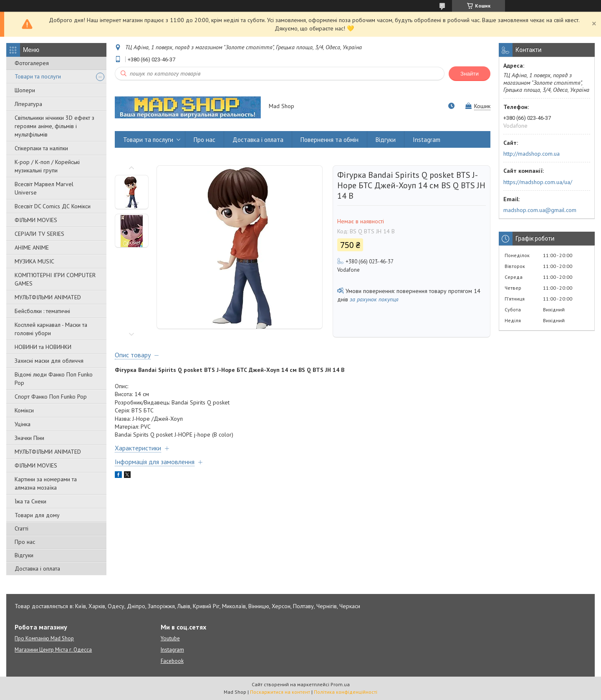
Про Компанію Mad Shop (44, 638)
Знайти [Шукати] (470, 74)
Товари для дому (37, 515)
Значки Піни (29, 438)
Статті (21, 528)
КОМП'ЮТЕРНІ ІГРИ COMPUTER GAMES (55, 279)
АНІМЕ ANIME (32, 248)
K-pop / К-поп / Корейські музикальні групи (47, 166)
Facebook (172, 661)
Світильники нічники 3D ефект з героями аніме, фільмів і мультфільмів (54, 126)
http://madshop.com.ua (532, 154)
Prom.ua (340, 684)
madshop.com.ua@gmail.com (540, 210)
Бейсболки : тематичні (42, 311)
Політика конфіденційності (346, 692)
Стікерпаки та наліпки (41, 148)
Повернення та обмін (330, 140)
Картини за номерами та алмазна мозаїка (46, 483)
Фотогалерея (32, 63)
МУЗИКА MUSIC (34, 261)
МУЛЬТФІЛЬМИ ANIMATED (48, 297)
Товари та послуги (38, 76)
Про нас (25, 542)
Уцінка (23, 424)
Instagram (427, 140)
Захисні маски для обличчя (49, 361)
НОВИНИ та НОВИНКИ (43, 347)
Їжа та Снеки (30, 501)
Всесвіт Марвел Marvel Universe (44, 188)
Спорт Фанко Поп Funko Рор (51, 397)
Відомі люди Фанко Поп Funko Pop (54, 379)
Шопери (25, 90)
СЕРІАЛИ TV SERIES (39, 234)
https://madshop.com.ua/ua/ (538, 182)
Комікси (24, 410)
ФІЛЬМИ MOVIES (36, 220)
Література (28, 104)
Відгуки (24, 555)
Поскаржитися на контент (280, 692)
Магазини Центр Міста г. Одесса (53, 650)
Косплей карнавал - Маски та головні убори (51, 329)
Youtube (170, 638)
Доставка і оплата (37, 569)
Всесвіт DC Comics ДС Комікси (53, 206)
